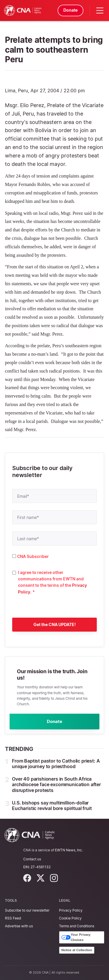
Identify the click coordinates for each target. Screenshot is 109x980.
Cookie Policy (70, 918)
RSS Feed (13, 918)
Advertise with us (19, 926)
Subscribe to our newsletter (27, 910)
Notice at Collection (77, 950)
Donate (70, 10)
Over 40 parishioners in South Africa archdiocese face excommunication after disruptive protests (56, 785)
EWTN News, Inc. (69, 850)
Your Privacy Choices (76, 937)
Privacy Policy (71, 910)
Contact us (32, 859)
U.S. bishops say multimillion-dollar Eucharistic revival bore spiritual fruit (52, 806)
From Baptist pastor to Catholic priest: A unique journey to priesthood (56, 764)
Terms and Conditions (77, 926)
